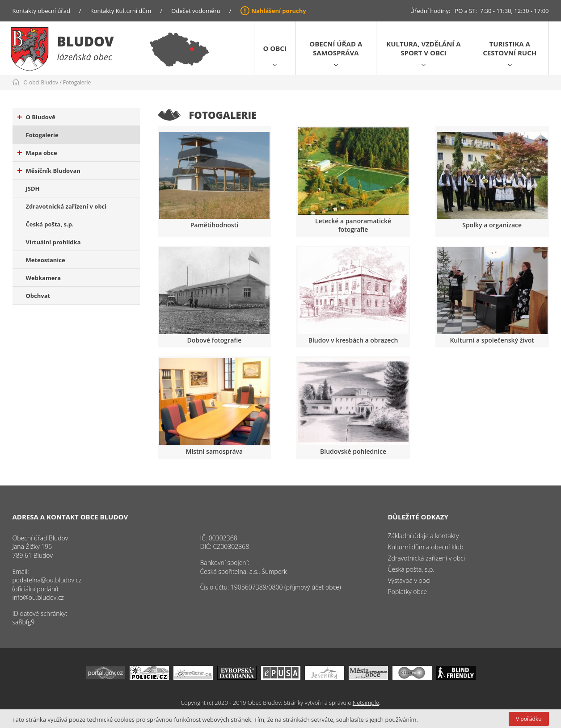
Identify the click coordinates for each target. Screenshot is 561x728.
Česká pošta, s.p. (50, 224)
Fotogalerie (77, 82)
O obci (275, 48)
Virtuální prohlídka (53, 242)
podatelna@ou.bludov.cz (47, 580)
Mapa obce (37, 153)
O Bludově (36, 117)
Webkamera (44, 278)
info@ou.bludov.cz (38, 597)
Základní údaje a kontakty (424, 536)
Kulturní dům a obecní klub (426, 547)
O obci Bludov (41, 82)
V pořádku (529, 719)
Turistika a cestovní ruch (510, 48)
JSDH (33, 188)
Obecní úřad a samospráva (336, 48)
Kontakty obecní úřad (41, 11)
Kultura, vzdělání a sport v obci (423, 48)
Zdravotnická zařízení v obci (66, 206)
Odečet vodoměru (196, 11)
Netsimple (366, 703)
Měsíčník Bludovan (49, 171)
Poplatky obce (408, 592)
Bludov (86, 41)
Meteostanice (46, 260)
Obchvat (38, 296)
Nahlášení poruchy (279, 11)
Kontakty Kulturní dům (121, 11)
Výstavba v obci (409, 580)
